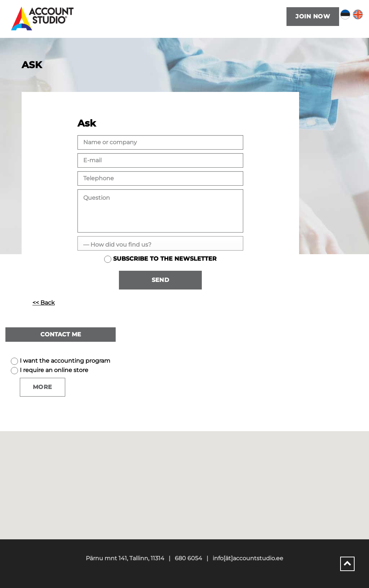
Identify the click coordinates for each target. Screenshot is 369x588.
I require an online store (54, 370)
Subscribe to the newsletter (165, 259)
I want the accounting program (65, 361)
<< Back (44, 303)
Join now (313, 16)
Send (161, 280)
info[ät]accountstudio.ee (248, 558)
